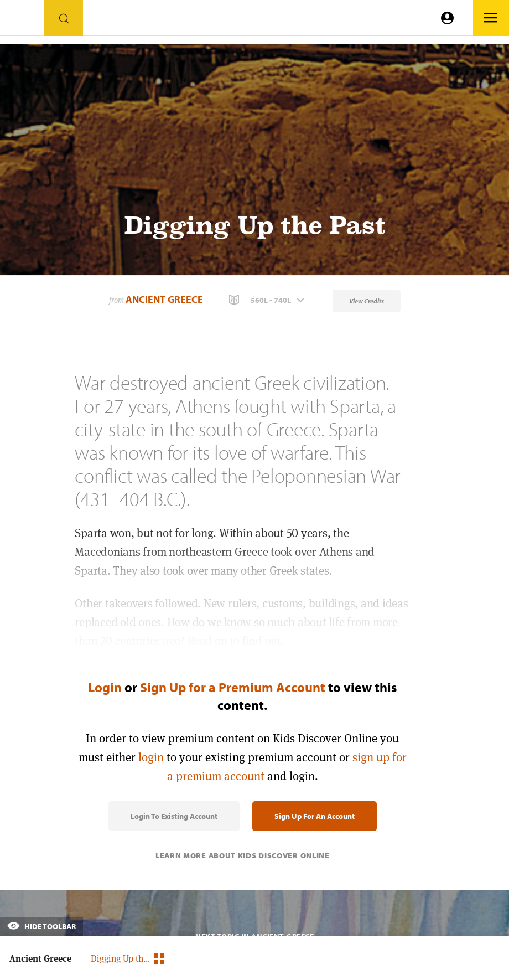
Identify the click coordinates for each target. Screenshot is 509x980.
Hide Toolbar (41, 926)
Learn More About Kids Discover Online (243, 855)
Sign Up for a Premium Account (233, 687)
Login (105, 687)
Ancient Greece (164, 299)
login (151, 757)
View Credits (367, 301)
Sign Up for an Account (315, 816)
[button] (268, 300)
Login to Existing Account (174, 816)
